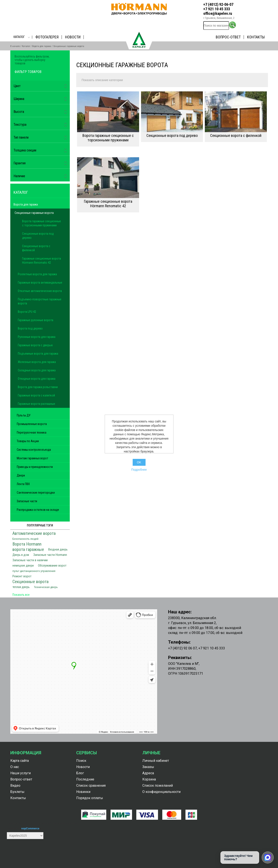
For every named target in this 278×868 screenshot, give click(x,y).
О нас (15, 767)
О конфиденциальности (161, 792)
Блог (80, 773)
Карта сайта (20, 761)
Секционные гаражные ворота (34, 213)
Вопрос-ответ (228, 37)
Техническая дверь (46, 587)
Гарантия (20, 163)
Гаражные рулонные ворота (36, 320)
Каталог (19, 37)
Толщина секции (25, 150)
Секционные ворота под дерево (172, 135)
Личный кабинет (156, 761)
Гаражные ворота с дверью (35, 345)
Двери (21, 475)
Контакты (256, 37)
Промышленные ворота (32, 424)
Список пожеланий (158, 786)
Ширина (19, 99)
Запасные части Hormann (50, 555)
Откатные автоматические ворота (40, 291)
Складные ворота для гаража (37, 370)
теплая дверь (21, 587)
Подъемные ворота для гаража (38, 354)
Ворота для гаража (42, 46)
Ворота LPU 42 (27, 312)
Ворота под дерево (30, 328)
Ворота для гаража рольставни (38, 387)
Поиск (81, 761)
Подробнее (139, 470)
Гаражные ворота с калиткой (36, 395)
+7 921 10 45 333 (217, 9)
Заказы (148, 767)
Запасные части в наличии (30, 560)
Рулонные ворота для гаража (37, 337)
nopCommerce (30, 829)
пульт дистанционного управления (34, 571)
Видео (15, 786)
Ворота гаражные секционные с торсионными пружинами (108, 138)
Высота (19, 112)
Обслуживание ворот (52, 566)
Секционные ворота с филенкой (236, 135)
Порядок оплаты (90, 798)
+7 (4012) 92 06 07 (182, 648)
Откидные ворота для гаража (37, 379)
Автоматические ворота (34, 533)
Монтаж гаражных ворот (32, 458)
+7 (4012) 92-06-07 (218, 4)
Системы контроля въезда (34, 450)
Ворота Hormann (27, 544)
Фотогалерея (47, 37)
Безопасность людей (25, 539)
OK (139, 462)
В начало (15, 46)
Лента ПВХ (23, 484)
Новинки (83, 792)
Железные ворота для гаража (37, 362)
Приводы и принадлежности (35, 467)
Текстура (20, 125)
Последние (85, 779)
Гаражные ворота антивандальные (40, 283)
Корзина (149, 779)
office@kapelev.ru (218, 13)
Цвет (17, 86)
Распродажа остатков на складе (38, 510)
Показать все (21, 595)
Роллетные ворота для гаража (37, 274)
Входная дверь (58, 550)
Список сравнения (91, 786)
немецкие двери (23, 566)
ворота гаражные (28, 549)
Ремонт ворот (22, 576)
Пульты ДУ (24, 415)
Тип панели (21, 137)
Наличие (19, 176)
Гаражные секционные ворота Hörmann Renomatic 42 (108, 204)
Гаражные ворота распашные (36, 404)
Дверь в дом (21, 555)
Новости (73, 37)
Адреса (148, 773)
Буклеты (17, 792)
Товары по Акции (28, 441)
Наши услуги (21, 773)
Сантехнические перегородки (36, 493)
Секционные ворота (30, 582)
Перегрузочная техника (32, 432)
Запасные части (27, 501)
